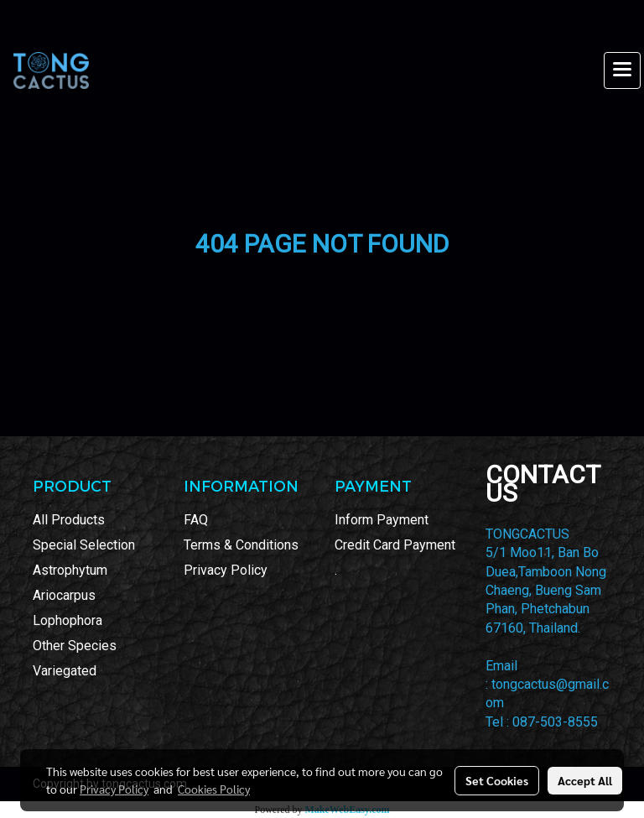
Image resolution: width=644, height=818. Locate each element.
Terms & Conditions (241, 545)
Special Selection (84, 545)
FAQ (196, 520)
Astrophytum (70, 570)
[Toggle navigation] (622, 70)
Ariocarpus (64, 595)
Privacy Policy (226, 570)
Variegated (65, 671)
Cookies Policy (214, 789)
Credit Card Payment (395, 545)
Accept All (585, 780)
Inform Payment (382, 520)
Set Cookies (497, 780)
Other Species (75, 646)
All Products (69, 520)
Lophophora (68, 620)
